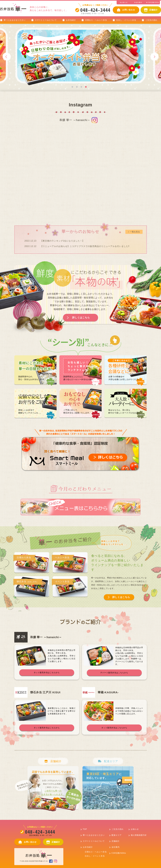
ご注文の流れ (151, 20)
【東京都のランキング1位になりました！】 (62, 241)
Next (154, 57)
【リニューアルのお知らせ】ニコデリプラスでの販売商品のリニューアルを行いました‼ (85, 246)
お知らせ (135, 829)
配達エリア (117, 835)
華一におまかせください (15, 20)
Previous (7, 57)
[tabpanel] (68, 57)
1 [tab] (72, 87)
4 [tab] (86, 87)
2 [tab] (77, 87)
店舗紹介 (116, 841)
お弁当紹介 (71, 20)
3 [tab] (81, 87)
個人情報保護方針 (139, 835)
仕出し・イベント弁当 (126, 20)
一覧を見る (135, 232)
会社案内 (116, 847)
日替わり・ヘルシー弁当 (96, 20)
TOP (85, 829)
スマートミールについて (46, 20)
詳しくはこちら (81, 318)
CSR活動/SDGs (119, 853)
